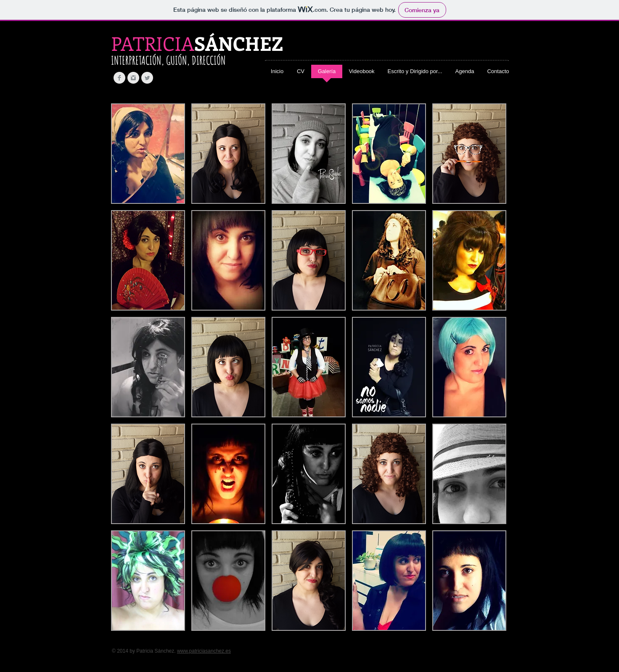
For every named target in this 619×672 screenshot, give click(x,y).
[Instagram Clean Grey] (133, 78)
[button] (148, 154)
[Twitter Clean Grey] (147, 78)
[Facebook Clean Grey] (119, 78)
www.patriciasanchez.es (204, 651)
